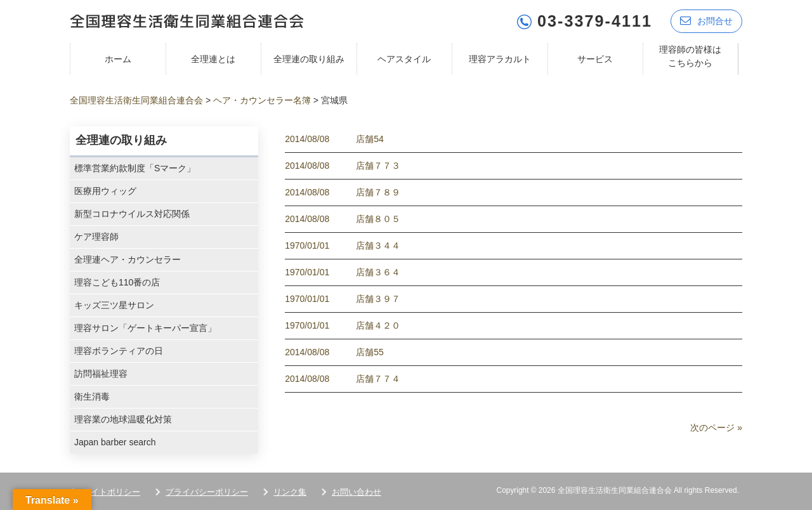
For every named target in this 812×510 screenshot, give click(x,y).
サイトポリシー (111, 492)
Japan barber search (115, 442)
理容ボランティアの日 (119, 351)
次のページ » (716, 428)
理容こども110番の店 (117, 282)
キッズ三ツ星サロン (114, 305)
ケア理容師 (96, 237)
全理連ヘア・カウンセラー (128, 259)
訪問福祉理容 (101, 374)
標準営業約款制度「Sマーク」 (135, 168)
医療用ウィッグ (105, 191)
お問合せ (706, 21)
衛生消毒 (92, 396)
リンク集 (290, 492)
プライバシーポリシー (207, 492)
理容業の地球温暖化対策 (123, 419)
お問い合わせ (357, 492)
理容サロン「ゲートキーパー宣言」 (145, 328)
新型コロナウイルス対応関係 (132, 214)
